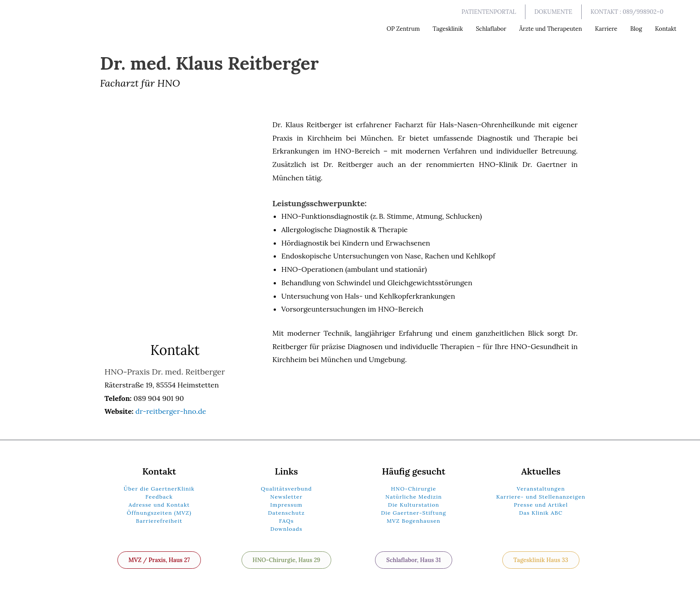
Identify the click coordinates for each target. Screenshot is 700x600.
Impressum (286, 505)
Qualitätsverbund (286, 489)
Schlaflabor (491, 29)
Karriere (606, 29)
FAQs (286, 521)
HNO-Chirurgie (414, 489)
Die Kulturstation (414, 505)
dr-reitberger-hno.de (171, 411)
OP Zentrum (403, 29)
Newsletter (286, 497)
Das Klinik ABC (541, 513)
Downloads (287, 529)
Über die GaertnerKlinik (159, 489)
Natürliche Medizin (414, 497)
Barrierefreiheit (159, 521)
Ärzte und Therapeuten (551, 29)
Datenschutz (286, 513)
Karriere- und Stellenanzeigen (541, 497)
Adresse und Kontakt (159, 505)
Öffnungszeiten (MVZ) (159, 513)
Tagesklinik (448, 29)
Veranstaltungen (541, 489)
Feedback (159, 497)
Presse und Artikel (541, 505)
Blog (636, 29)
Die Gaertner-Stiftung (413, 513)
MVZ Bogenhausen (414, 521)
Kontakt (666, 29)
